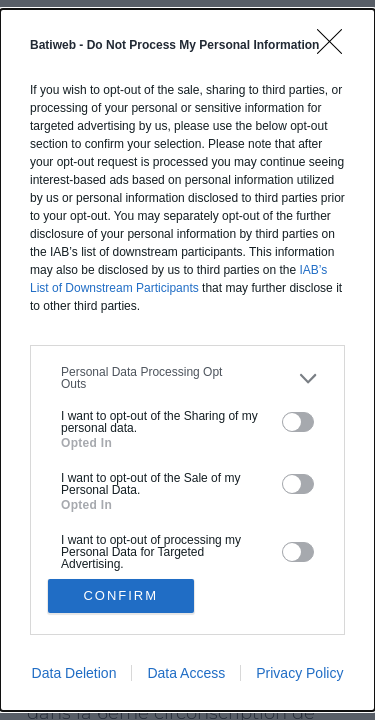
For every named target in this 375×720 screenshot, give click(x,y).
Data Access (186, 673)
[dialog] (187, 360)
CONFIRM (120, 595)
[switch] (298, 422)
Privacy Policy (299, 673)
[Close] (336, 48)
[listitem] (187, 378)
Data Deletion (74, 673)
